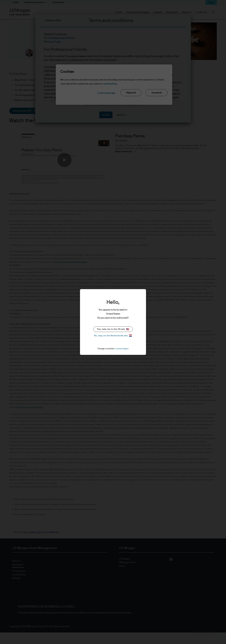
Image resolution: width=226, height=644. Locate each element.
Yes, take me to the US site (113, 329)
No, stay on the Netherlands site (113, 336)
